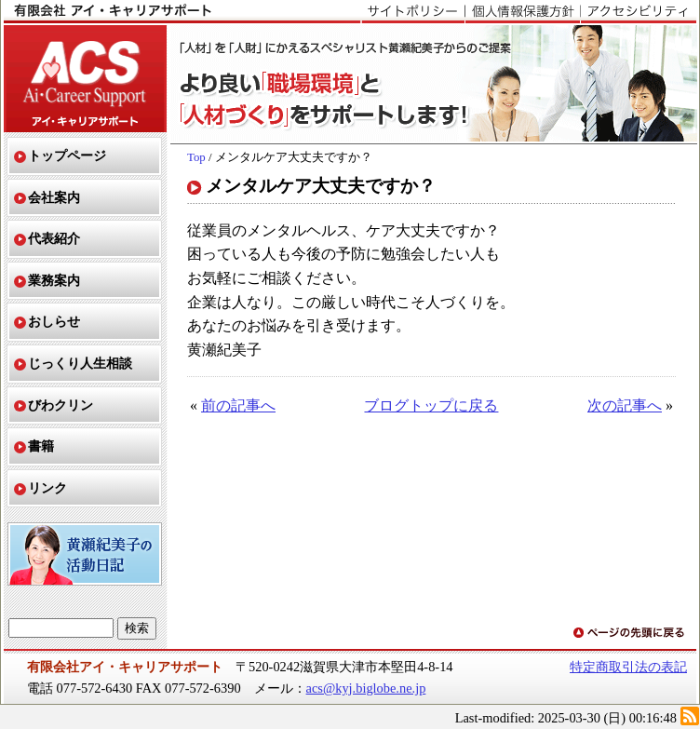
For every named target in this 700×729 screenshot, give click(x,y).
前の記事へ (238, 405)
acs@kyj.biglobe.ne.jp (366, 688)
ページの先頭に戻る (630, 634)
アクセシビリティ (638, 12)
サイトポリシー (413, 12)
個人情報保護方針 (522, 12)
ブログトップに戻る (431, 405)
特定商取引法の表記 (628, 667)
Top (196, 157)
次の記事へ (625, 405)
